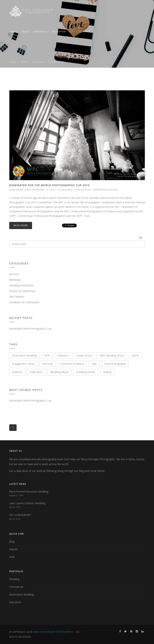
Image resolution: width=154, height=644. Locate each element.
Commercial (16, 587)
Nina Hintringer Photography (53, 632)
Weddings (15, 280)
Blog (25, 62)
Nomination (57, 62)
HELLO (14, 31)
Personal (48, 364)
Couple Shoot (84, 355)
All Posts (14, 274)
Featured (63, 355)
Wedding (14, 579)
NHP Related (17, 297)
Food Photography (115, 364)
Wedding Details (86, 372)
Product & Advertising (22, 291)
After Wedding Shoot (112, 355)
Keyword (38, 62)
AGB (12, 557)
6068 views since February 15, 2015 (33, 190)
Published (66, 190)
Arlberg (107, 372)
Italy (94, 364)
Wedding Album (59, 372)
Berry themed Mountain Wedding (29, 492)
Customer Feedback (72, 364)
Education (15, 602)
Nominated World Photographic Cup (30, 329)
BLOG (73, 31)
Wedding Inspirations (22, 285)
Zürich (135, 355)
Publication (83, 190)
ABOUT (25, 31)
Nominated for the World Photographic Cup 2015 (49, 185)
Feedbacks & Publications (24, 302)
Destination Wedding (25, 355)
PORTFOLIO (41, 31)
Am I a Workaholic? (20, 515)
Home (13, 62)
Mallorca (17, 372)
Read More (21, 225)
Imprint (13, 549)
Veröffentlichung (106, 190)
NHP (47, 355)
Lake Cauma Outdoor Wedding (27, 503)
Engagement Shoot (23, 364)
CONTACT (85, 31)
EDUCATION (59, 31)
